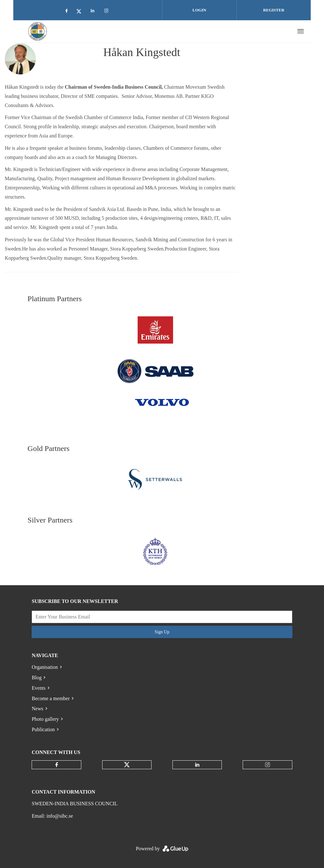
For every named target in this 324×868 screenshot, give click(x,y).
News (37, 709)
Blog (37, 678)
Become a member (51, 698)
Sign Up (162, 632)
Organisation (45, 667)
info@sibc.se (60, 816)
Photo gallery (45, 719)
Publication (43, 729)
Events (39, 688)
